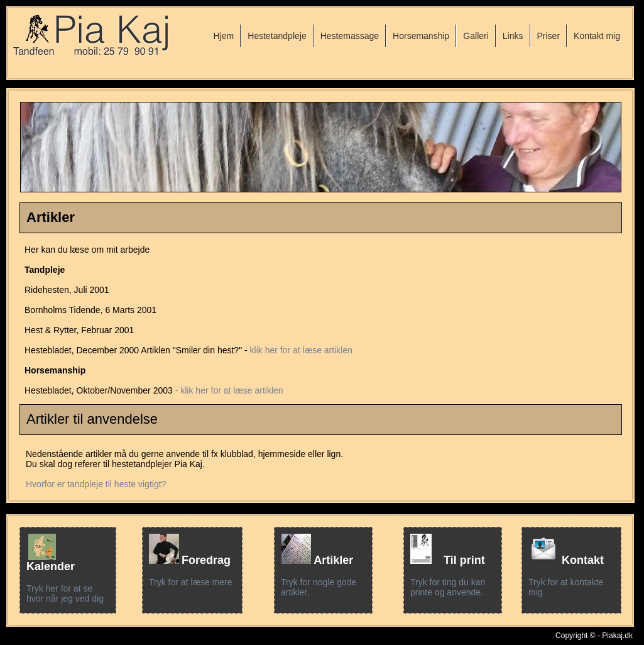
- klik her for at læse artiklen (229, 390)
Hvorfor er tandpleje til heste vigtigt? (96, 484)
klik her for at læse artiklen (301, 350)
